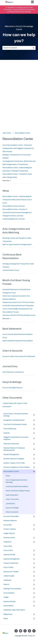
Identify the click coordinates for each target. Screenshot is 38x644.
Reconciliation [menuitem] (9, 606)
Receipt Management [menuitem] (11, 454)
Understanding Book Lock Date (14, 219)
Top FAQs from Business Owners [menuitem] (15, 424)
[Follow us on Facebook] (16, 631)
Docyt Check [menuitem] (8, 550)
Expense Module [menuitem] (9, 555)
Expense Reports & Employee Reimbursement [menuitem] (14, 449)
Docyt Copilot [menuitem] (8, 567)
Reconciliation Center (22, 133)
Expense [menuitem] (7, 433)
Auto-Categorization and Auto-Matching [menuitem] (17, 481)
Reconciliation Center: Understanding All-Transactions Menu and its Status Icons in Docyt (17, 200)
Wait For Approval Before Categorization (17, 245)
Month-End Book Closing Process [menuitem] (18, 491)
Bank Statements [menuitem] (12, 495)
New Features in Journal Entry (13, 372)
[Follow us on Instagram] (25, 631)
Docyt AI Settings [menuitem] (12, 508)
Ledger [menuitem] (6, 597)
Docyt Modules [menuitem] (9, 593)
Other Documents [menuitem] (12, 512)
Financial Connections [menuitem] (11, 444)
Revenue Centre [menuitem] (9, 538)
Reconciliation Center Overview (14, 206)
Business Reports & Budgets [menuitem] (14, 459)
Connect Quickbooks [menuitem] (11, 563)
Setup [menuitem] (8, 476)
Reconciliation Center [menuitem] (11, 471)
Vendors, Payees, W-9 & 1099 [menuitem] (14, 463)
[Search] (34, 48)
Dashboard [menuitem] (7, 580)
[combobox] (17, 48)
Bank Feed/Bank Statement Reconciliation (18, 341)
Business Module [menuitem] (9, 601)
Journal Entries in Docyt (11, 270)
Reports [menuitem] (6, 584)
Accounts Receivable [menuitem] (11, 516)
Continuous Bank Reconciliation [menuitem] (17, 486)
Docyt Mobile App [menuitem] (10, 429)
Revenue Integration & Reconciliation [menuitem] (17, 467)
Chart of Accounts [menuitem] (12, 499)
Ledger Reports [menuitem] (9, 533)
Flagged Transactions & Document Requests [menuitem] (16, 438)
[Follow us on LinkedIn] (21, 631)
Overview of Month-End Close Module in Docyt (19, 315)
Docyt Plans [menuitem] (8, 546)
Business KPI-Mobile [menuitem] (11, 572)
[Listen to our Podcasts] (29, 631)
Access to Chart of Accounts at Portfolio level (19, 356)
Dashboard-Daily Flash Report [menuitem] (14, 610)
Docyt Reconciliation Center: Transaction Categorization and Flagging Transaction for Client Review (18, 148)
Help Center (7, 133)
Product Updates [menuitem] (10, 529)
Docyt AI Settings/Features (12, 388)
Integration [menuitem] (7, 542)
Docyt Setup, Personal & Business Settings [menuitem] (16, 415)
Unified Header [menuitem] (9, 576)
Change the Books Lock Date (13, 216)
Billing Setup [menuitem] (8, 614)
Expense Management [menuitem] (12, 559)
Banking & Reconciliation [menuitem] (12, 589)
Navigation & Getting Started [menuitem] (14, 420)
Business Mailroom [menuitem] (10, 521)
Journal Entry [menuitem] (10, 504)
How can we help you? (19, 38)
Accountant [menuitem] (8, 525)
